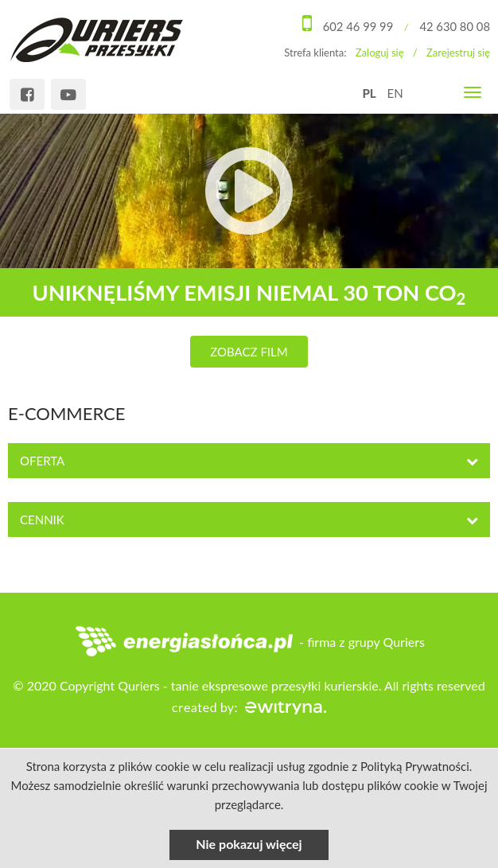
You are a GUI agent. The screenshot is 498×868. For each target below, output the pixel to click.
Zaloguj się (380, 52)
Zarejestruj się (458, 52)
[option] (249, 241)
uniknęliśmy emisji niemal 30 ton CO (249, 293)
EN (395, 93)
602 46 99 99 (356, 26)
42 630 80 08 (454, 26)
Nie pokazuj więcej (249, 844)
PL (369, 93)
